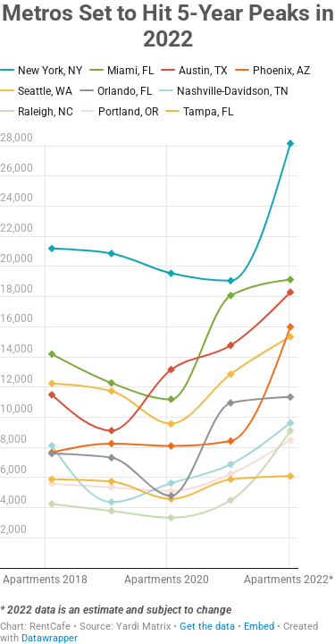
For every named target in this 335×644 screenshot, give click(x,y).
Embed (259, 627)
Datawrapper (50, 638)
